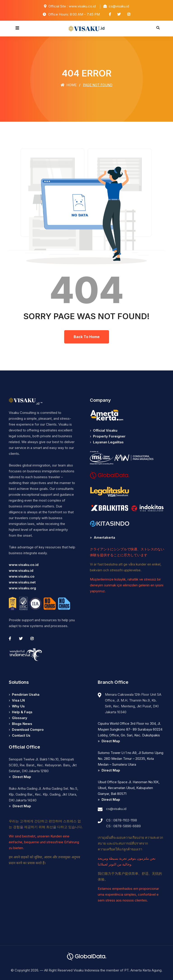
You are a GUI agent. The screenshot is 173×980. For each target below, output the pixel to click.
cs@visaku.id (116, 809)
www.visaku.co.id (24, 565)
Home (69, 85)
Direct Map (22, 777)
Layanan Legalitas (108, 442)
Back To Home (87, 337)
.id (87, 29)
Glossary (20, 718)
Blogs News (22, 724)
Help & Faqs (22, 712)
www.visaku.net (22, 582)
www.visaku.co (22, 576)
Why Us (18, 706)
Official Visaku (105, 430)
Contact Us (21, 735)
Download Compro (28, 730)
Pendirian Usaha (26, 694)
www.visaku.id (21, 571)
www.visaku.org (22, 588)
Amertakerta (104, 537)
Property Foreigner (109, 436)
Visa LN (18, 700)
